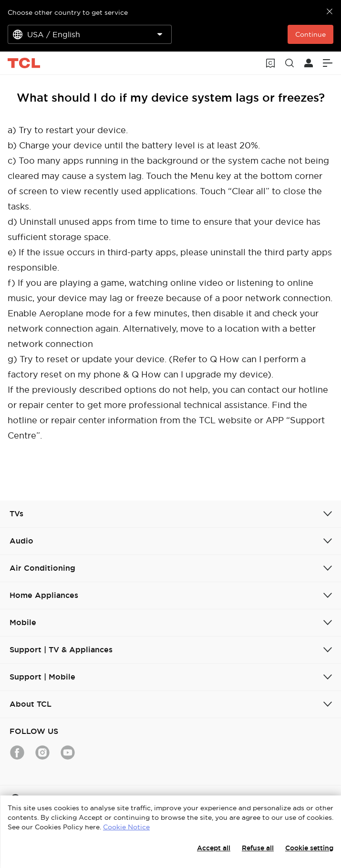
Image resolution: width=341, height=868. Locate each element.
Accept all (214, 848)
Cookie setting (309, 848)
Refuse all (258, 848)
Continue (310, 34)
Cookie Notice (126, 827)
